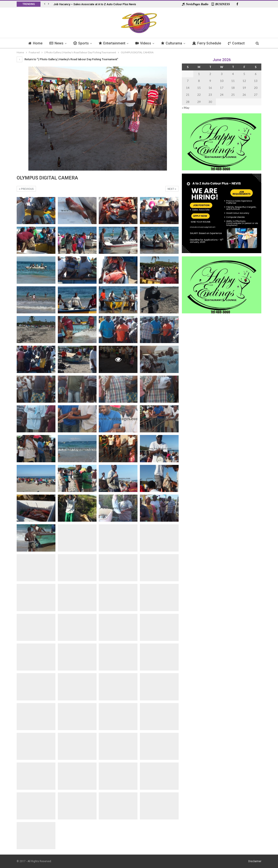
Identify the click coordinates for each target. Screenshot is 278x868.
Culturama (172, 43)
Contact (238, 43)
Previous (26, 189)
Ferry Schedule (208, 43)
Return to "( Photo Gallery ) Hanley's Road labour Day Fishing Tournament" (67, 59)
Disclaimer (255, 861)
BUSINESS (221, 4)
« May (186, 108)
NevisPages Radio (195, 4)
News (55, 43)
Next (172, 189)
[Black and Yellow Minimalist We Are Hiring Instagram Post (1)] (222, 213)
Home (33, 43)
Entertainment (112, 43)
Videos (143, 43)
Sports (80, 43)
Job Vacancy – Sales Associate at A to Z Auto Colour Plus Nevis (95, 4)
